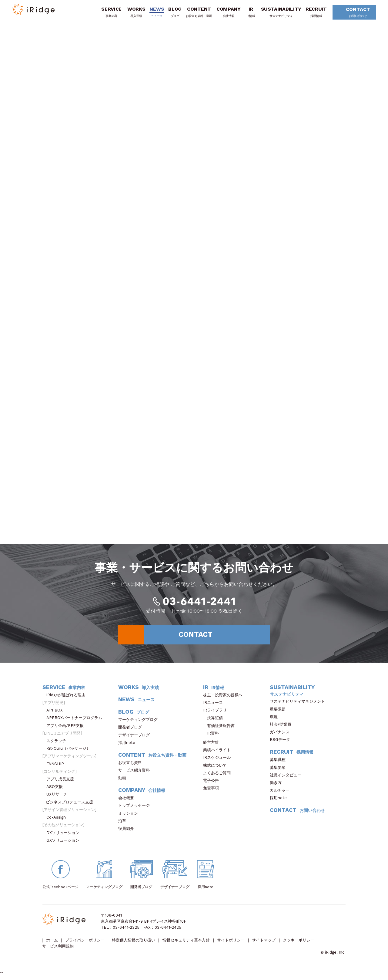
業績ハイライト (219, 753)
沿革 (124, 824)
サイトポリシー (232, 943)
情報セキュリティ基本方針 (187, 943)
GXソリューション (65, 843)
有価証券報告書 (221, 728)
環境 (276, 720)
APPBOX (57, 713)
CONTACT (354, 14)
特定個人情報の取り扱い (134, 943)
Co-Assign (59, 820)
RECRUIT (314, 13)
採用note (127, 745)
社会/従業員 (283, 727)
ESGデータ (282, 743)
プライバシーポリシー (85, 943)
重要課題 (280, 712)
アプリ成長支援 (62, 782)
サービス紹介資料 (136, 773)
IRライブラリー (219, 713)
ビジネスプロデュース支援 (71, 805)
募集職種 (281, 763)
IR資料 (213, 736)
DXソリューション (65, 835)
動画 (124, 781)
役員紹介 (128, 831)
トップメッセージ (136, 808)
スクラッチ (58, 743)
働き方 (278, 785)
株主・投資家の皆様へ (225, 698)
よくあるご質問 (219, 776)
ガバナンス (282, 735)
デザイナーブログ (134, 738)
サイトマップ (265, 943)
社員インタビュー (288, 778)
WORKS (134, 13)
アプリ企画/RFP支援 (67, 728)
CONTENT (197, 13)
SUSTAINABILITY (279, 13)
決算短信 (215, 721)
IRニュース (215, 705)
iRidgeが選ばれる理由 (68, 698)
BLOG (173, 13)
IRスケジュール (219, 760)
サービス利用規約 (58, 950)
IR (249, 13)
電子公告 (213, 783)
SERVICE (109, 13)
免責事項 (213, 791)
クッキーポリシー (300, 943)
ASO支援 (57, 789)
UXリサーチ (59, 797)
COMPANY (226, 13)
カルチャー (282, 793)
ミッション (130, 816)
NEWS (155, 13)
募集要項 (280, 770)
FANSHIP (58, 767)
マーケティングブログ (140, 722)
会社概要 (128, 801)
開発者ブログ (130, 730)
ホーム (52, 943)
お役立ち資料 (132, 765)
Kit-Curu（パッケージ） (70, 751)
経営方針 (213, 745)
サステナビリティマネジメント (299, 704)
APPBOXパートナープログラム (76, 721)
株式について (217, 768)
